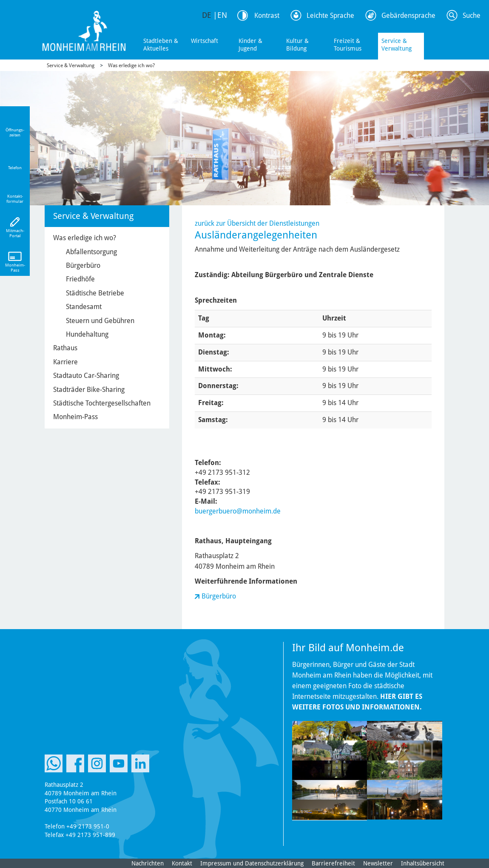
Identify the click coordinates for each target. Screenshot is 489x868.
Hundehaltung (87, 334)
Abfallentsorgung (91, 252)
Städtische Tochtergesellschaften (102, 403)
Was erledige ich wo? (131, 65)
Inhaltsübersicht (423, 863)
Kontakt (182, 863)
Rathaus (65, 348)
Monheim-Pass (75, 417)
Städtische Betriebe (95, 293)
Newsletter (378, 863)
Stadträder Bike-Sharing (89, 390)
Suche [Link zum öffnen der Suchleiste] (472, 16)
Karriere (65, 362)
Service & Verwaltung (397, 45)
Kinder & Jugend (250, 45)
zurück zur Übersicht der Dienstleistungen (257, 223)
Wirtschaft (205, 41)
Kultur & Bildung (297, 45)
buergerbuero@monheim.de (238, 511)
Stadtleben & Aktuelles (161, 45)
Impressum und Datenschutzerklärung (252, 863)
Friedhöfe (80, 279)
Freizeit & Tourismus (348, 45)
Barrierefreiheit (333, 863)
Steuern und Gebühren (100, 321)
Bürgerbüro (219, 596)
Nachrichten (148, 863)
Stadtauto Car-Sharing (86, 376)
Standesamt (84, 307)
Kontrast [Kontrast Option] (267, 16)
